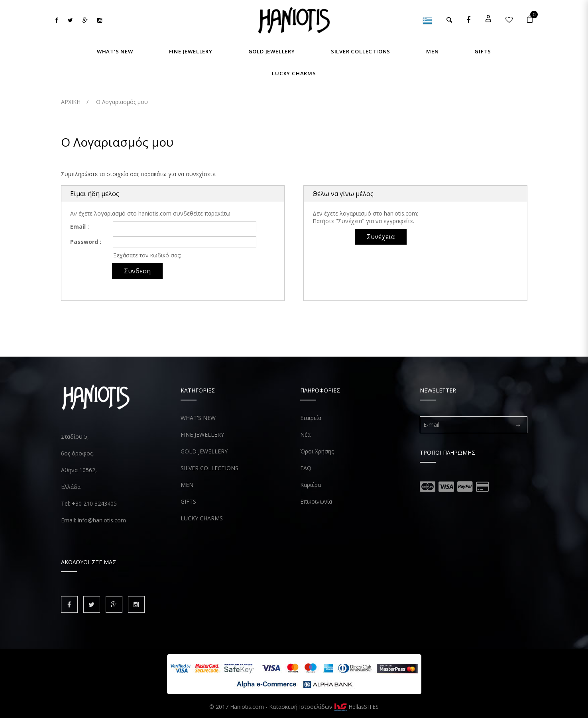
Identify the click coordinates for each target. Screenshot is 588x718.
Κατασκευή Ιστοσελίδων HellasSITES (324, 707)
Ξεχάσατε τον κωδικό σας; (147, 255)
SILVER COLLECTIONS (209, 468)
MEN (187, 485)
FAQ (306, 468)
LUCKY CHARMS (202, 518)
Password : (86, 242)
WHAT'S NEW (198, 418)
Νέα (305, 435)
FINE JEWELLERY (202, 435)
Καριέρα (311, 485)
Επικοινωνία (316, 501)
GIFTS (188, 501)
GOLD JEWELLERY (204, 451)
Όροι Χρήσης (317, 451)
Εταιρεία (311, 418)
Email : (80, 227)
